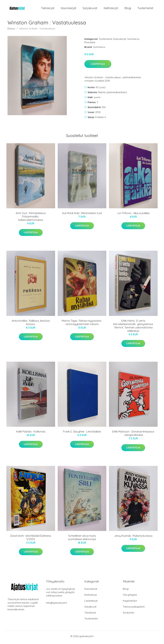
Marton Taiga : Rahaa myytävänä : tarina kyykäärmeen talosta (82, 325)
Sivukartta (128, 615)
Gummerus (133, 41)
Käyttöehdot (130, 603)
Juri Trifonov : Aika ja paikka (133, 215)
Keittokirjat (111, 9)
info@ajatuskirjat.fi (56, 605)
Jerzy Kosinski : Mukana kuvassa (133, 538)
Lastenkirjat (91, 603)
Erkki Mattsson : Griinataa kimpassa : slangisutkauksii (133, 435)
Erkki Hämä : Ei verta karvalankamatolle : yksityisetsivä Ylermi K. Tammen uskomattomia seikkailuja (133, 328)
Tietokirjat (48, 9)
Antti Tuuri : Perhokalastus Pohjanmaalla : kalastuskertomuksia (31, 219)
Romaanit (90, 45)
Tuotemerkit (145, 9)
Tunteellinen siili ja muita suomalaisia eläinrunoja (82, 540)
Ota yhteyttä (130, 597)
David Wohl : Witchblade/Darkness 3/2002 (31, 540)
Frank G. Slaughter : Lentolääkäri (82, 434)
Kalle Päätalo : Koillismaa (31, 434)
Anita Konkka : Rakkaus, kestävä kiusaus (31, 325)
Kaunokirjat (68, 9)
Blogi (128, 9)
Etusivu (11, 31)
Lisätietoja (98, 66)
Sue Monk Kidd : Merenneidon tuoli (82, 215)
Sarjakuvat (90, 9)
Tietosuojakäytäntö (134, 609)
